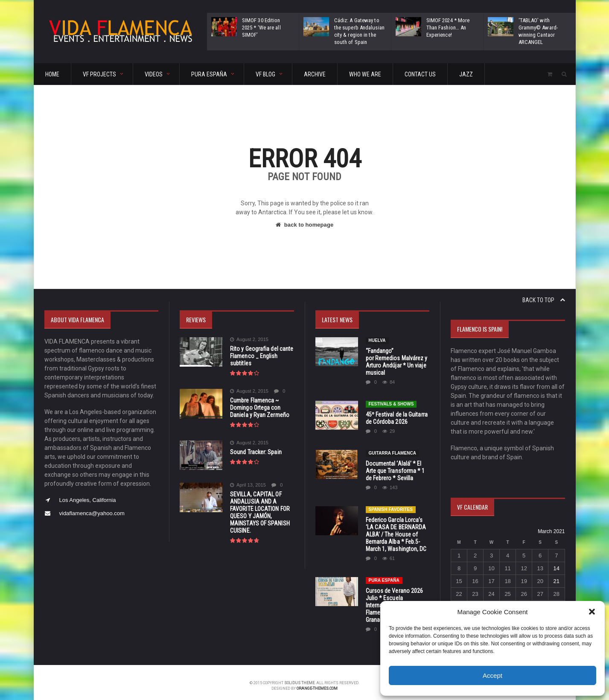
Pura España (384, 573)
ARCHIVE (315, 74)
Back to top (544, 300)
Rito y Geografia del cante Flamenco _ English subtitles (261, 356)
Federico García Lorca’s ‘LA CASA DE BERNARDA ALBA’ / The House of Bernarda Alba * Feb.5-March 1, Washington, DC (396, 527)
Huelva (377, 340)
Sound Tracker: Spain (255, 452)
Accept (492, 675)
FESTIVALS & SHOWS (391, 397)
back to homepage (304, 225)
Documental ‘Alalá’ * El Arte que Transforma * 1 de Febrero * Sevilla (395, 464)
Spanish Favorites (390, 502)
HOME (52, 74)
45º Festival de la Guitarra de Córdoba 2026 (396, 411)
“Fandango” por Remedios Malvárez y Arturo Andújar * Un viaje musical (397, 358)
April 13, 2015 (248, 485)
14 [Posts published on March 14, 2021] (557, 568)
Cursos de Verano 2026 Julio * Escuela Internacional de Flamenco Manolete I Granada (394, 598)
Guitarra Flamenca (392, 446)
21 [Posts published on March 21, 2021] (557, 581)
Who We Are (365, 74)
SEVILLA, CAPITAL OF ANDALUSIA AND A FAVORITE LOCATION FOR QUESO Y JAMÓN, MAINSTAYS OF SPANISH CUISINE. (259, 512)
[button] (592, 612)
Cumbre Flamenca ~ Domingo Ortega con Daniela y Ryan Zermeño (259, 408)
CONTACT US (420, 74)
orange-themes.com (317, 681)
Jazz (466, 74)
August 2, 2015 (249, 340)
